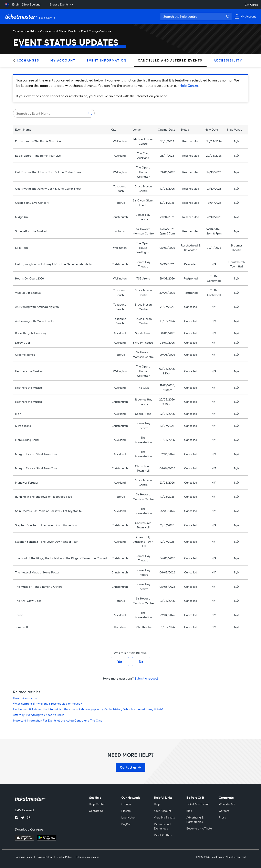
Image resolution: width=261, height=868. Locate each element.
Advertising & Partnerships (195, 820)
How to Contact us (25, 698)
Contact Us (96, 811)
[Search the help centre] (196, 17)
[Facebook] (17, 818)
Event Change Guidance (96, 31)
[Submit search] (227, 17)
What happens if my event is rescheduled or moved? (47, 704)
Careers (224, 811)
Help (157, 804)
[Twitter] (23, 818)
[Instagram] (29, 818)
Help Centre (188, 85)
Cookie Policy (64, 857)
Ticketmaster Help (24, 31)
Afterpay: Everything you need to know (38, 715)
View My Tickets (164, 817)
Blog (189, 811)
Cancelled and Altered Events (58, 31)
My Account (63, 60)
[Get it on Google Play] (47, 839)
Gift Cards (251, 5)
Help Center (97, 804)
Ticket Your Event (198, 804)
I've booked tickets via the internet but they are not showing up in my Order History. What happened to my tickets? (88, 709)
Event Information (106, 60)
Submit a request (146, 678)
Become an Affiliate (199, 828)
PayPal (126, 824)
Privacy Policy (44, 857)
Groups (126, 804)
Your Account (163, 811)
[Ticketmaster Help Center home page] (31, 17)
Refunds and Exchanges (162, 826)
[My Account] (245, 16)
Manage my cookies (88, 857)
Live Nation (129, 817)
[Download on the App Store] (25, 839)
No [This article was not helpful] (141, 662)
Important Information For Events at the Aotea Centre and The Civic (58, 720)
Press (222, 817)
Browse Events (62, 4)
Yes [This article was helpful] (120, 662)
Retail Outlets (163, 835)
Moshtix (126, 811)
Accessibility (228, 60)
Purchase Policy (24, 857)
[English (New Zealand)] (23, 5)
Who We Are (227, 804)
